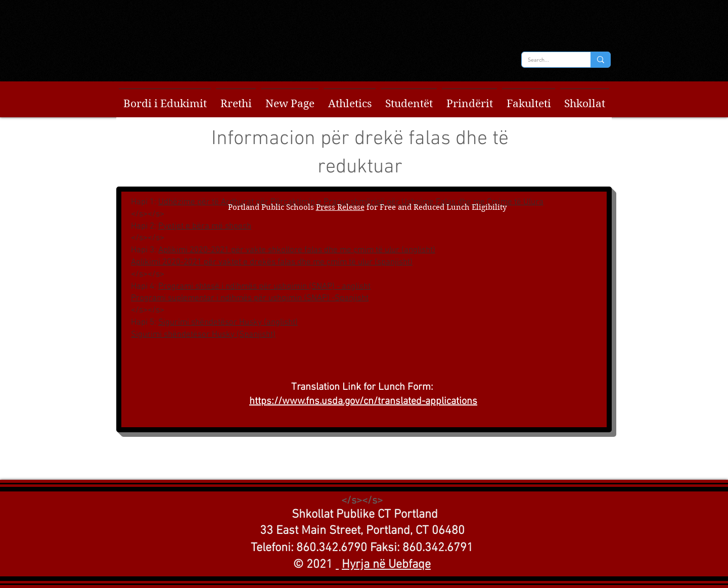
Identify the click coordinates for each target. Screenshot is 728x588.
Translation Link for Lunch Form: (363, 387)
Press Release (340, 207)
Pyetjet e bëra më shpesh (205, 227)
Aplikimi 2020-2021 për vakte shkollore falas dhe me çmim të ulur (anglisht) (297, 250)
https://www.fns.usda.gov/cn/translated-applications (363, 401)
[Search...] (549, 60)
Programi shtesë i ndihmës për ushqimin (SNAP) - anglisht (264, 287)
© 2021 (313, 565)
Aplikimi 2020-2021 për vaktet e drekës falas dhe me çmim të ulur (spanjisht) (272, 262)
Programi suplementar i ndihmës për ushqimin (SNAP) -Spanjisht (250, 298)
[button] (165, 99)
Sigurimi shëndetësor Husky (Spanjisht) (203, 335)
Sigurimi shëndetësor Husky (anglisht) (228, 323)
